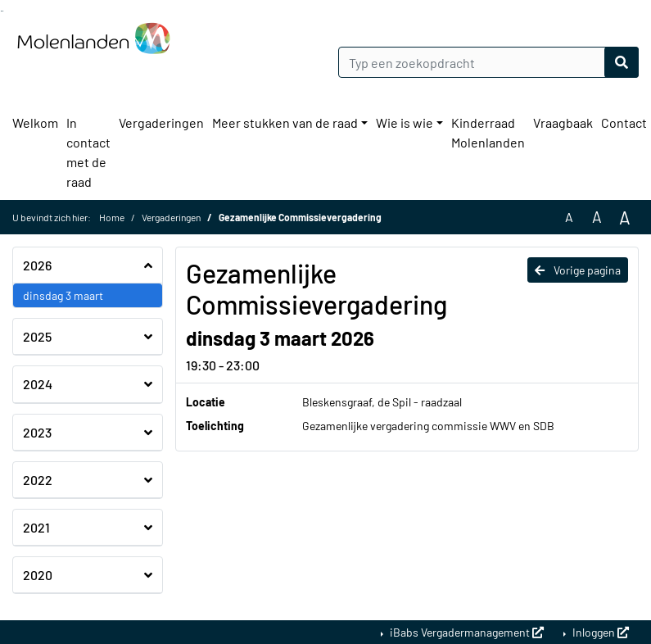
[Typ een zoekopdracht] (489, 62)
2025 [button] (37, 336)
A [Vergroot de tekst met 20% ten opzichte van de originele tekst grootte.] (597, 217)
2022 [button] (38, 480)
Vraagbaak (563, 122)
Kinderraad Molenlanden (488, 132)
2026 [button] (37, 265)
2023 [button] (37, 432)
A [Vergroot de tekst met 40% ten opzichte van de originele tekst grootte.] (625, 217)
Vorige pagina (578, 270)
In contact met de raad (88, 152)
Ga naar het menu (3, 11)
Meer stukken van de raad (285, 122)
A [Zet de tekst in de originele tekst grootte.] (569, 217)
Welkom (35, 122)
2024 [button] (38, 384)
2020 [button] (38, 575)
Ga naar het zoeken (1, 11)
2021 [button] (36, 527)
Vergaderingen (161, 122)
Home (112, 217)
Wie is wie (405, 122)
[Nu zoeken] (622, 62)
